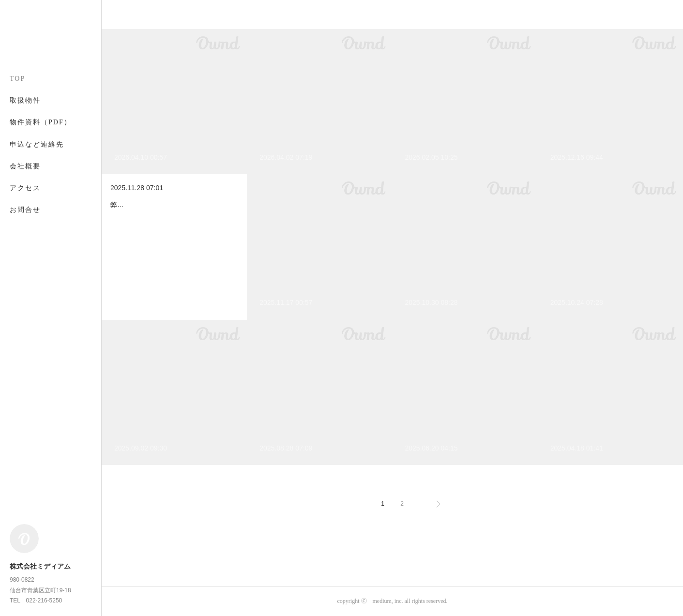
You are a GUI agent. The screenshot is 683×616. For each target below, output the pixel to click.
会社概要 (25, 166)
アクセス (25, 188)
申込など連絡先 (37, 144)
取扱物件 (25, 100)
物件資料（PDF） (41, 122)
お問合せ (25, 210)
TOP (17, 79)
